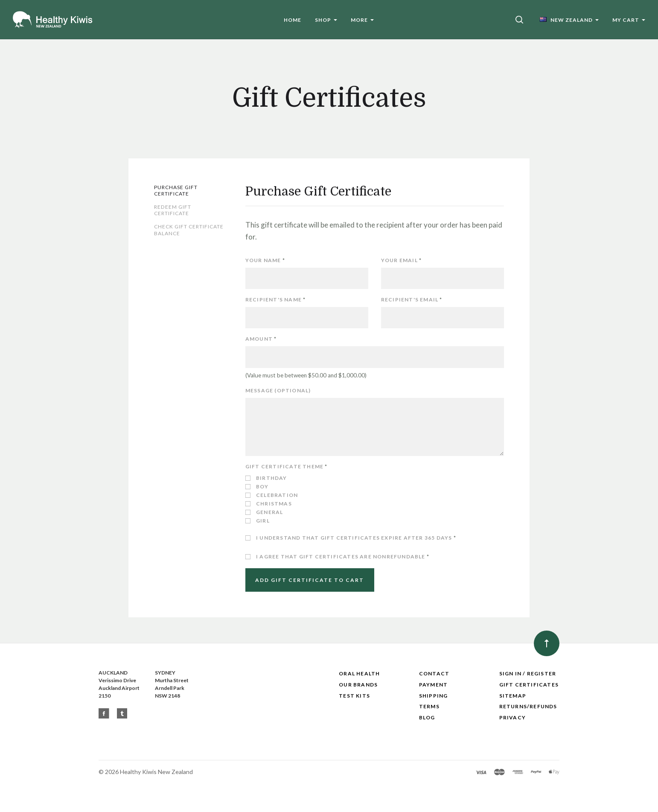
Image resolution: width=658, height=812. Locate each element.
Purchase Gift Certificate (176, 191)
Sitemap (513, 696)
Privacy (512, 717)
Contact (434, 673)
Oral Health (359, 673)
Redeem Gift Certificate (173, 210)
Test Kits (354, 696)
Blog (427, 717)
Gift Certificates (529, 685)
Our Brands (358, 685)
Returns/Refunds (528, 706)
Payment (433, 685)
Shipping (434, 696)
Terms (429, 706)
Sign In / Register (528, 673)
